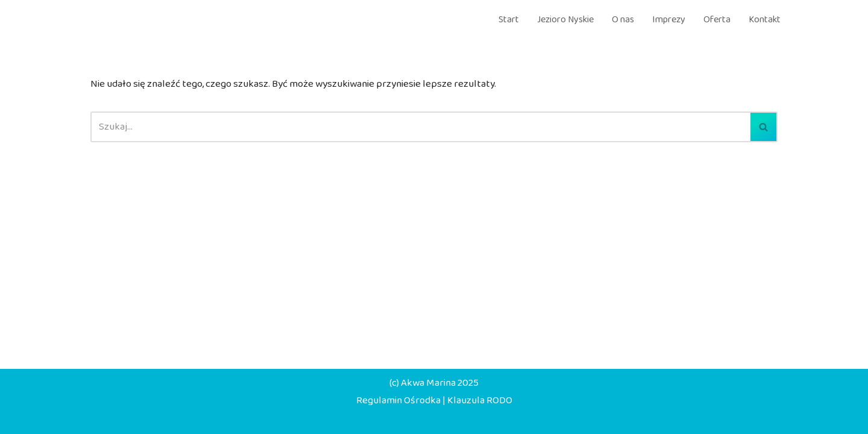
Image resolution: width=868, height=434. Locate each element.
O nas (623, 20)
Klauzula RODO (480, 401)
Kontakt (765, 20)
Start (509, 20)
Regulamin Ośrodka (398, 401)
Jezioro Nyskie (565, 20)
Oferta (717, 20)
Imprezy (669, 20)
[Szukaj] (420, 127)
